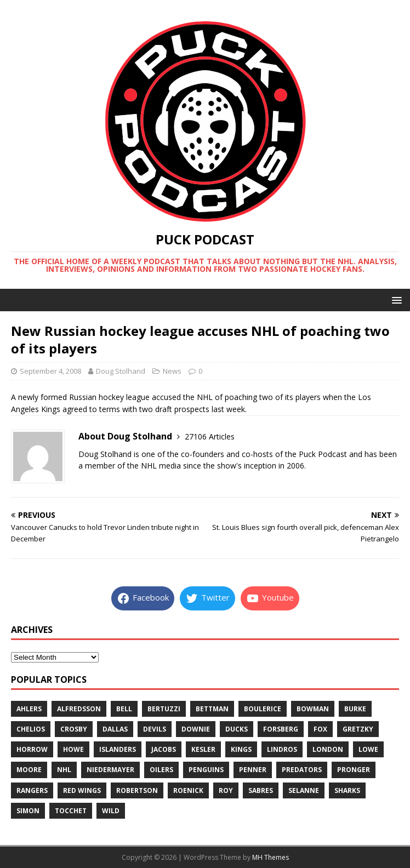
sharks (347, 790)
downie (196, 729)
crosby (74, 729)
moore (29, 770)
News (172, 371)
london (328, 749)
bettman (212, 709)
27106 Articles (210, 436)
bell (124, 709)
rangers (32, 790)
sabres (261, 790)
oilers (161, 770)
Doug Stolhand (121, 371)
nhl (64, 770)
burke (355, 709)
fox (320, 729)
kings (241, 749)
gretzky (358, 729)
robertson (137, 790)
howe (73, 749)
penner (253, 770)
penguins (206, 770)
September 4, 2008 (50, 371)
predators (302, 770)
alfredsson (79, 709)
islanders (118, 749)
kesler (203, 749)
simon (28, 811)
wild (111, 811)
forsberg (281, 729)
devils (155, 729)
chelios (31, 729)
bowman (313, 709)
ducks (237, 729)
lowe (368, 749)
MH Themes (271, 857)
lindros (282, 749)
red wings (82, 790)
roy (226, 790)
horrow (32, 749)
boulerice (263, 709)
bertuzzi (164, 709)
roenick (188, 790)
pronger (354, 770)
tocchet (71, 811)
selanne (304, 790)
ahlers (29, 709)
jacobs (164, 749)
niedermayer (110, 770)
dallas (115, 729)
